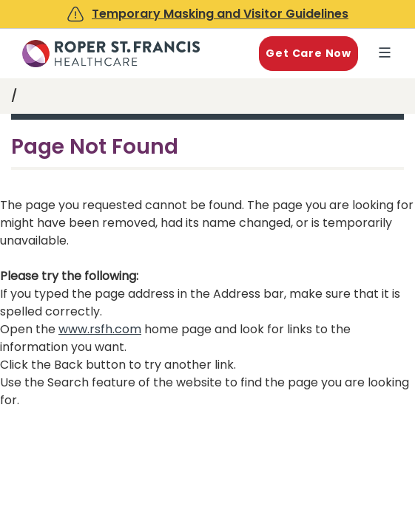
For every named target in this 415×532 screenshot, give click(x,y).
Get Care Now (308, 53)
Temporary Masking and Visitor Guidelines (220, 14)
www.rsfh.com (100, 329)
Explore (388, 54)
